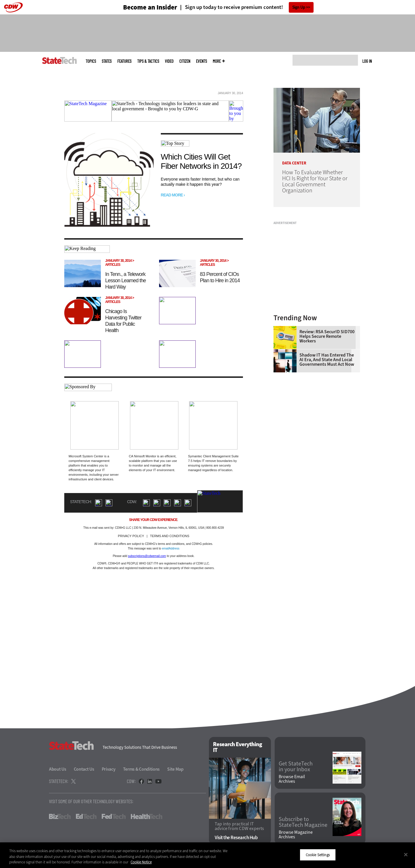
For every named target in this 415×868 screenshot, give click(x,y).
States (107, 61)
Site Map (175, 769)
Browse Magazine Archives (296, 835)
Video (169, 61)
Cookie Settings (318, 855)
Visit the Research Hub (236, 838)
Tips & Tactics (148, 61)
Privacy (109, 769)
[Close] (406, 854)
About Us (58, 769)
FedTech (114, 816)
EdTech (86, 816)
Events (201, 61)
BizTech (60, 816)
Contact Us (84, 769)
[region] (207, 855)
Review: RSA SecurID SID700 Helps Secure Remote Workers (327, 336)
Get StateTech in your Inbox (296, 767)
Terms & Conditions (142, 769)
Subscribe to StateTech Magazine (303, 822)
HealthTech (147, 816)
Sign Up (299, 7)
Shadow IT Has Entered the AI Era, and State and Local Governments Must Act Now (327, 360)
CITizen (185, 61)
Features (124, 61)
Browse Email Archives (292, 779)
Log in (367, 61)
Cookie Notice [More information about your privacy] (141, 862)
